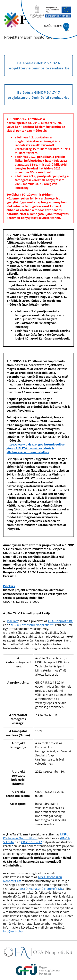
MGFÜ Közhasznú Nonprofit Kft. (33, 625)
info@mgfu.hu (13, 931)
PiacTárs (9, 586)
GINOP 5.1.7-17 (31, 842)
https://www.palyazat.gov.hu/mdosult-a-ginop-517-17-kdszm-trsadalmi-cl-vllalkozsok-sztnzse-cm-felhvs (36, 448)
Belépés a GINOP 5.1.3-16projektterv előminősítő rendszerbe (38, 65)
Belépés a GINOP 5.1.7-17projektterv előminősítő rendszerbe (38, 95)
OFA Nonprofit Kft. (61, 621)
